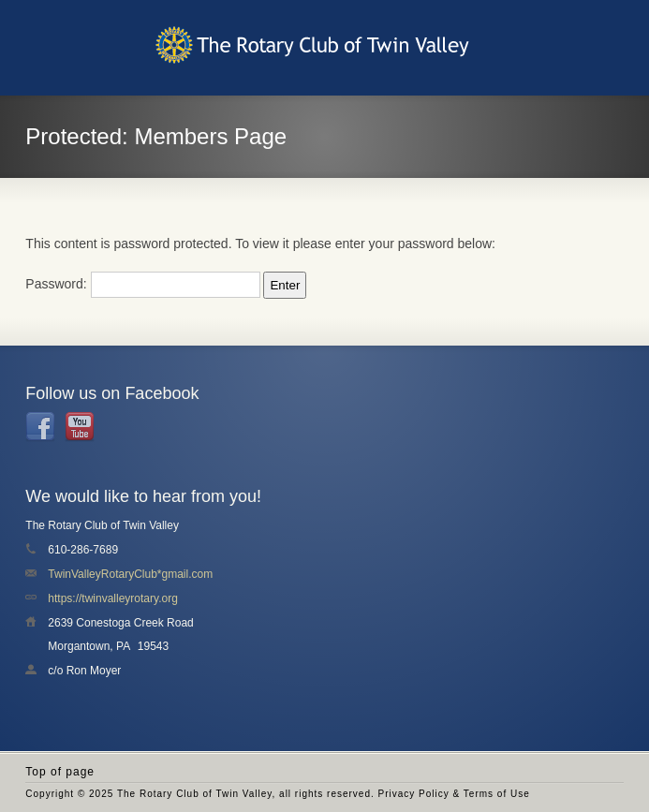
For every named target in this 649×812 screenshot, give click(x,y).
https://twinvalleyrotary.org (113, 598)
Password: (142, 284)
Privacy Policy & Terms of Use (454, 794)
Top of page (60, 772)
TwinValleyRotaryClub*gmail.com (130, 574)
